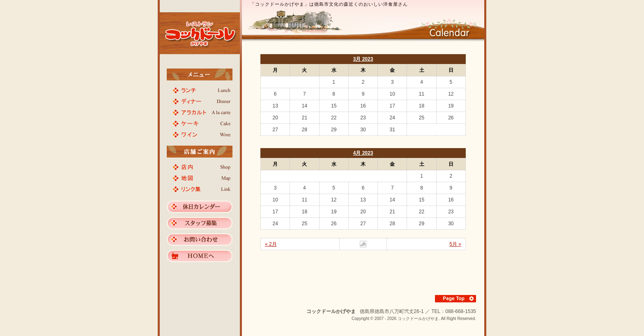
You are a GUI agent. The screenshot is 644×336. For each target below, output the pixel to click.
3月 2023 (363, 59)
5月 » (455, 244)
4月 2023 (363, 153)
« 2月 (271, 244)
